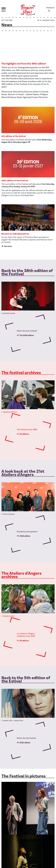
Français (50, 8)
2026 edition (25, 536)
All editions (24, 434)
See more (8, 246)
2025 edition (25, 743)
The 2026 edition (27, 335)
